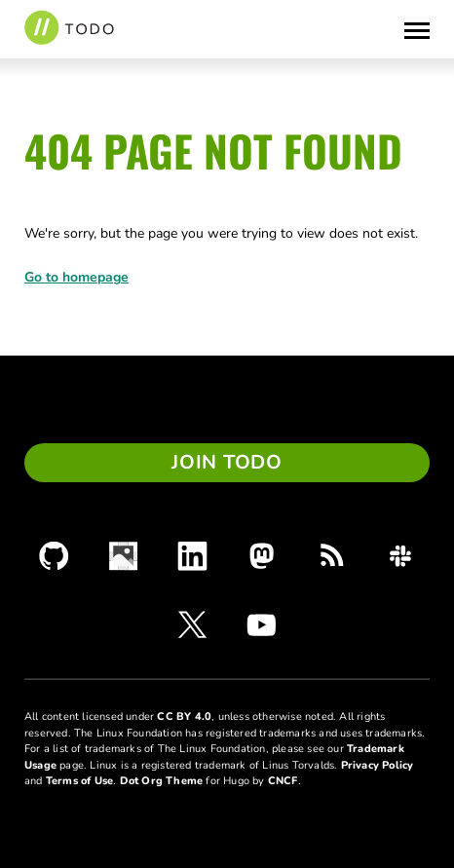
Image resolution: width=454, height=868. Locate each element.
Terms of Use (79, 781)
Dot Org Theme (162, 781)
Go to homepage (76, 277)
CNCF (283, 781)
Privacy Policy (378, 765)
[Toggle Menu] (417, 29)
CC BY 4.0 (184, 717)
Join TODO (227, 462)
